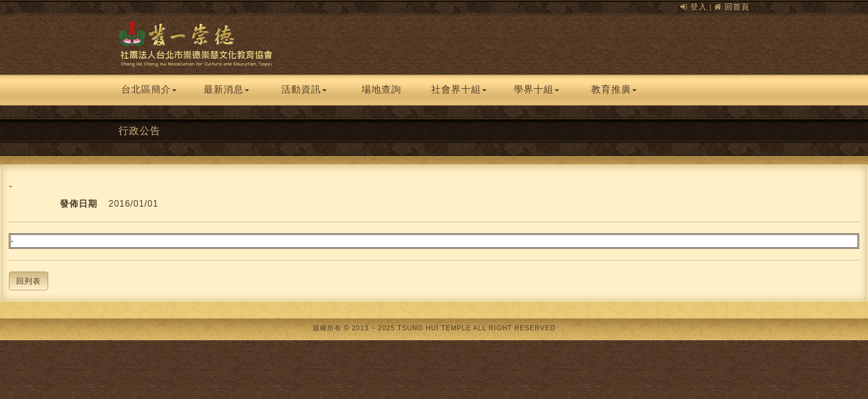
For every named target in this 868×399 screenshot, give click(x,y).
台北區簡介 (149, 89)
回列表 (29, 281)
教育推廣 (614, 89)
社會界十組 (459, 89)
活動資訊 (304, 89)
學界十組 (536, 89)
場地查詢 (381, 89)
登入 (699, 7)
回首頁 (737, 7)
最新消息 (226, 89)
